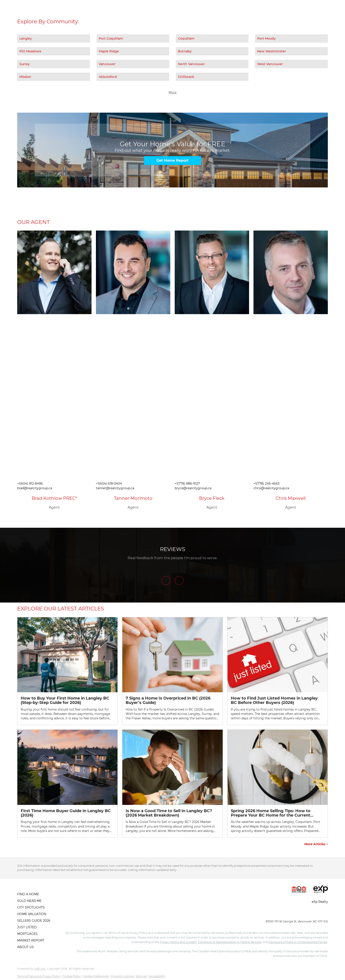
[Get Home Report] (172, 161)
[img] (54, 272)
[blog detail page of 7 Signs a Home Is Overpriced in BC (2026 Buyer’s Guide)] (172, 671)
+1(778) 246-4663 (266, 484)
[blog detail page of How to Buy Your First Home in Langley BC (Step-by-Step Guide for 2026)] (67, 671)
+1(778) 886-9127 (187, 484)
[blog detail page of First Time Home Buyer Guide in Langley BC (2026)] (67, 783)
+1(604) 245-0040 (277, 914)
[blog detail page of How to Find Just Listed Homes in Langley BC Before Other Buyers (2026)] (278, 671)
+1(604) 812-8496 (30, 484)
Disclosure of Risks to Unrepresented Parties (298, 942)
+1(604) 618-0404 (109, 484)
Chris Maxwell (291, 498)
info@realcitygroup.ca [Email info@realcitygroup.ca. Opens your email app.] (311, 914)
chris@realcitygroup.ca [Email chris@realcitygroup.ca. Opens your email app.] (271, 488)
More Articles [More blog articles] (316, 844)
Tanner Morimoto (133, 498)
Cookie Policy (72, 976)
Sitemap (141, 976)
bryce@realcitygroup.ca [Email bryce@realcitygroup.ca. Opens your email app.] (193, 488)
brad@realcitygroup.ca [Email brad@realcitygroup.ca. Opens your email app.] (35, 488)
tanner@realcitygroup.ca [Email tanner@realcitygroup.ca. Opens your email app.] (115, 488)
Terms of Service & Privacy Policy (39, 976)
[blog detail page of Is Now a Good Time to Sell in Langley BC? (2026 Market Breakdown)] (172, 783)
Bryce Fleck (212, 498)
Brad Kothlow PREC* (54, 498)
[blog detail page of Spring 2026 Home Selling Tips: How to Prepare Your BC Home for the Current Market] (278, 783)
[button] (35, 894)
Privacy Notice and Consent (178, 942)
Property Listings (122, 976)
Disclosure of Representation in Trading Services (230, 942)
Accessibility (157, 976)
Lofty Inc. (40, 969)
